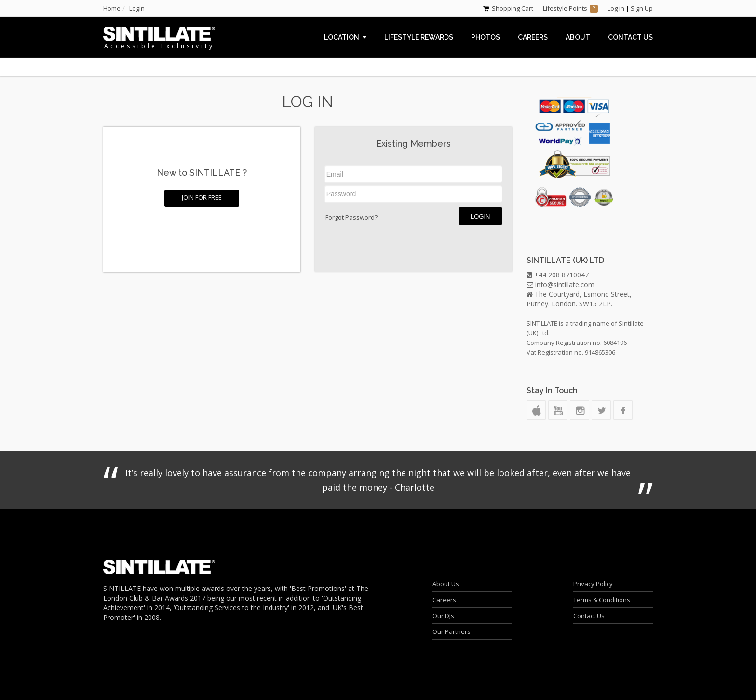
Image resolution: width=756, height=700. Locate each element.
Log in (616, 8)
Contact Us (589, 616)
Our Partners (452, 631)
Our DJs (443, 616)
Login (480, 216)
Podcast (536, 410)
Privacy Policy (593, 584)
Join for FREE (202, 197)
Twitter (601, 410)
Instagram (580, 410)
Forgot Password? (351, 217)
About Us (446, 584)
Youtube (558, 410)
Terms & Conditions (602, 600)
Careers (444, 600)
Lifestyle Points (565, 8)
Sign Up (642, 8)
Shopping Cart (513, 8)
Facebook (623, 410)
